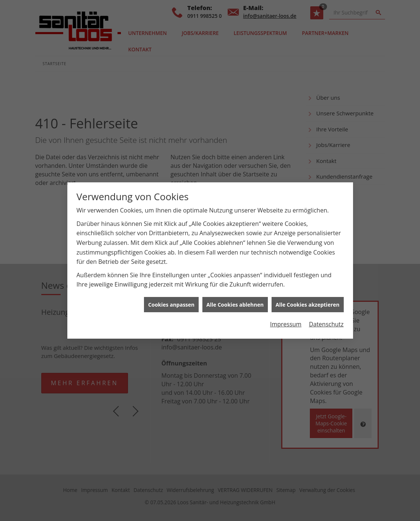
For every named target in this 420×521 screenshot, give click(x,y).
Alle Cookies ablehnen (235, 301)
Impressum (286, 321)
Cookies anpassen (171, 301)
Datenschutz (326, 321)
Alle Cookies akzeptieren (308, 301)
